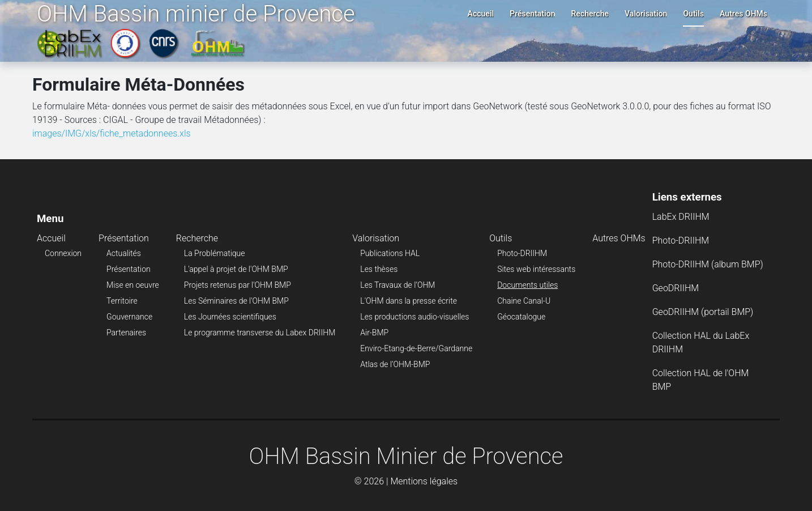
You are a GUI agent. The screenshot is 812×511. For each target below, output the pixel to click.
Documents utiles (527, 285)
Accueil (481, 14)
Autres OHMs (743, 14)
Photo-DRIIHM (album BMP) (708, 264)
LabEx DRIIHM (681, 217)
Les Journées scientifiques (230, 317)
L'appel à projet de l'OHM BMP (236, 269)
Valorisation (646, 14)
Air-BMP (374, 333)
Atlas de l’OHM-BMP (395, 364)
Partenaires (126, 333)
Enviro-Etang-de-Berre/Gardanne (416, 348)
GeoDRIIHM (676, 288)
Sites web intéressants (536, 269)
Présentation (532, 14)
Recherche (590, 14)
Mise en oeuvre (133, 285)
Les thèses (379, 269)
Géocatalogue (521, 317)
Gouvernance (129, 317)
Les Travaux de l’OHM (398, 285)
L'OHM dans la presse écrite (409, 301)
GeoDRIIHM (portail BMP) (703, 312)
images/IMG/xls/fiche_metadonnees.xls (112, 133)
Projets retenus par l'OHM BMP (238, 285)
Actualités (124, 253)
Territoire (122, 301)
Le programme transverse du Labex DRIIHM (260, 333)
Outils (693, 14)
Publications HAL (390, 253)
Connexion (63, 253)
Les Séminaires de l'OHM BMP (236, 301)
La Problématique (215, 253)
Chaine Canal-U (524, 301)
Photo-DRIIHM (522, 253)
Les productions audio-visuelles (414, 317)
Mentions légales (424, 481)
